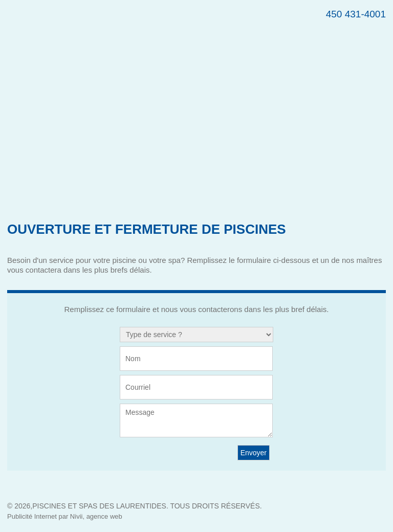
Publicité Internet (32, 516)
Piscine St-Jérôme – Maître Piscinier (137, 38)
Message (196, 420)
